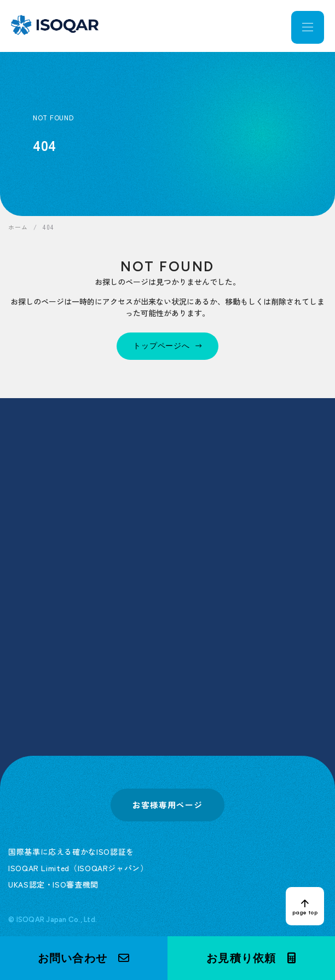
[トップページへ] (168, 346)
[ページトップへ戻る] (305, 906)
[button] (84, 958)
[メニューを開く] (308, 27)
